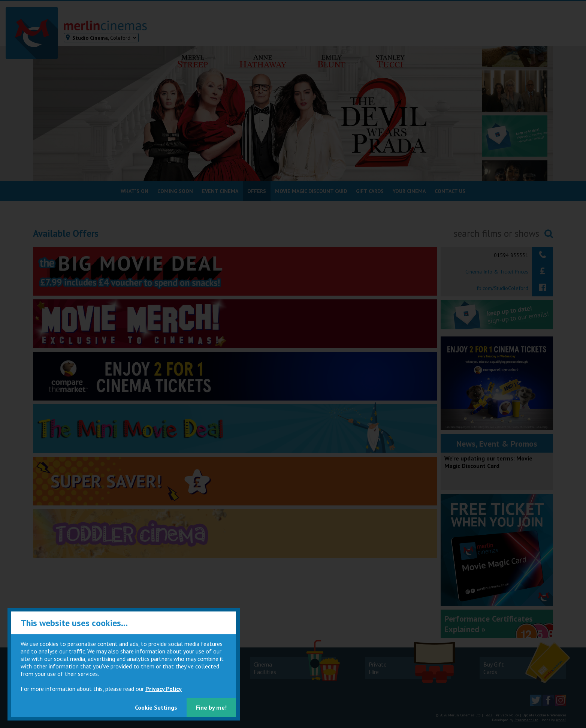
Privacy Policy (164, 689)
